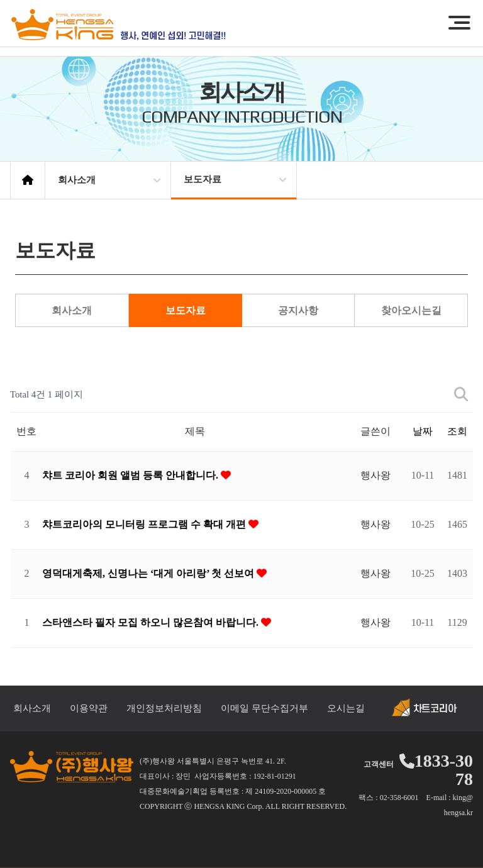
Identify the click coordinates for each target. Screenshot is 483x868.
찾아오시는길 (411, 310)
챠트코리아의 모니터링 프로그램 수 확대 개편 (145, 524)
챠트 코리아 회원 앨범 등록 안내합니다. (131, 475)
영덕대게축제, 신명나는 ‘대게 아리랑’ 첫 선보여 (149, 573)
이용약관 (89, 708)
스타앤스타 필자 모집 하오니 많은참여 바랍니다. (152, 622)
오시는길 (346, 708)
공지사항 (298, 310)
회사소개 (72, 310)
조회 (457, 431)
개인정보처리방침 (164, 708)
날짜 (423, 431)
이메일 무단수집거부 (264, 708)
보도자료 (186, 310)
